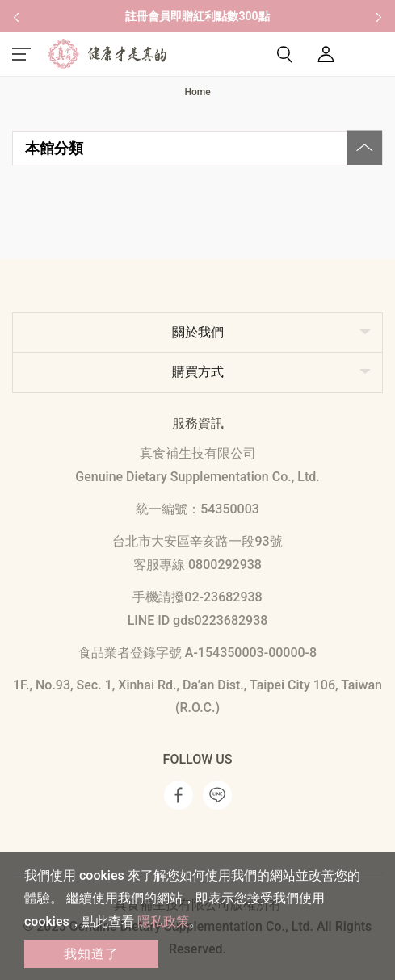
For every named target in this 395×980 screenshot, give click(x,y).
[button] (16, 16)
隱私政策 (163, 921)
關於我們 (198, 332)
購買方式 (198, 372)
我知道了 (91, 954)
